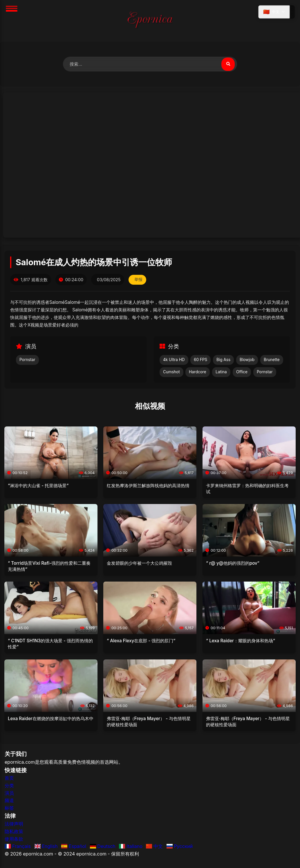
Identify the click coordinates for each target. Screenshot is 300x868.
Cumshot (171, 372)
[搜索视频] (228, 64)
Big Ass (223, 360)
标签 (9, 808)
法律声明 (14, 824)
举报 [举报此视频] (139, 280)
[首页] (150, 21)
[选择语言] (273, 12)
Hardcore (198, 372)
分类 (9, 786)
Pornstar (27, 360)
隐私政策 (14, 832)
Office (242, 372)
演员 (9, 793)
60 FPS (200, 360)
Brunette (272, 360)
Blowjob (247, 360)
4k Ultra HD (174, 360)
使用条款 (14, 839)
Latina (221, 372)
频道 (9, 801)
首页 (9, 779)
